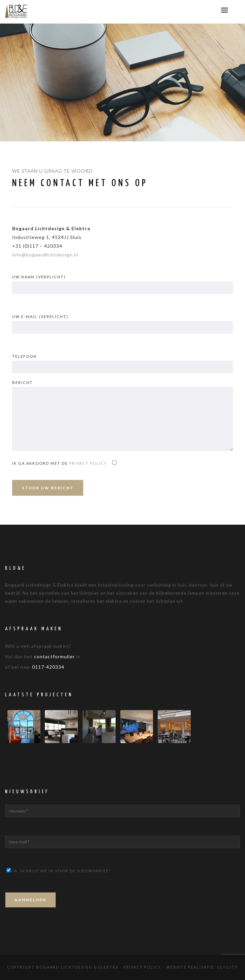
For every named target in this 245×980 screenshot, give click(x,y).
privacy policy (88, 463)
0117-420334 (48, 667)
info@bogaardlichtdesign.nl (45, 255)
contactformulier (54, 656)
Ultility (227, 967)
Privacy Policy (142, 967)
